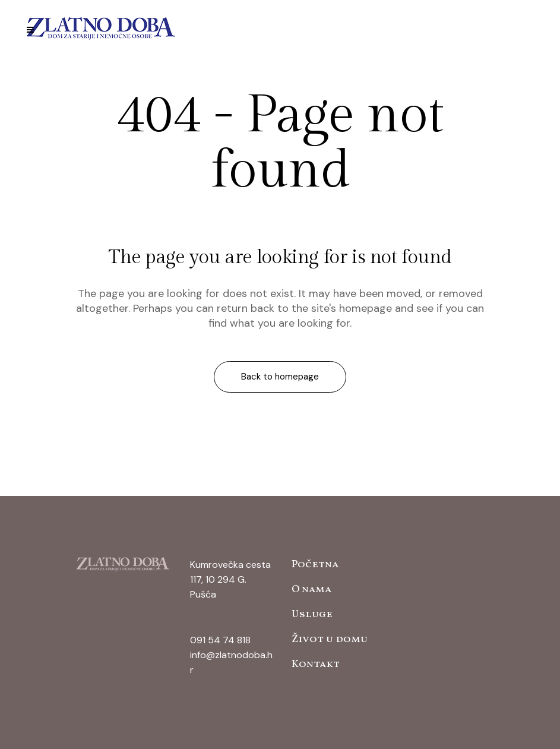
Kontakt (316, 664)
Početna (315, 565)
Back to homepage (280, 377)
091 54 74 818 (220, 640)
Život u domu (330, 639)
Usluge (312, 614)
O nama (311, 590)
